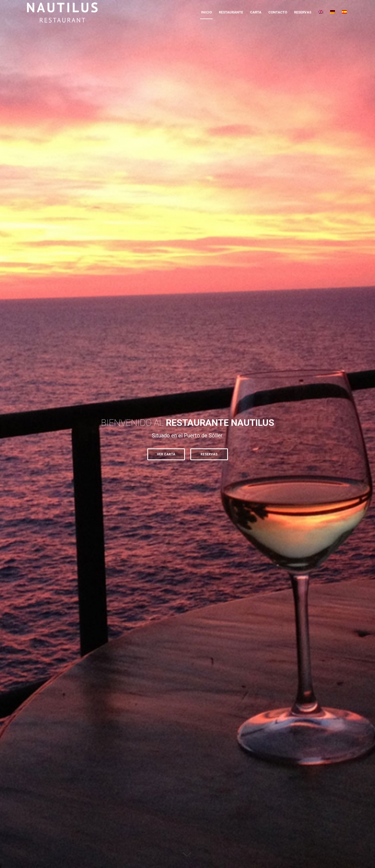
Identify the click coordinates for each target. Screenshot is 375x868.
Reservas (209, 454)
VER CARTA (166, 454)
